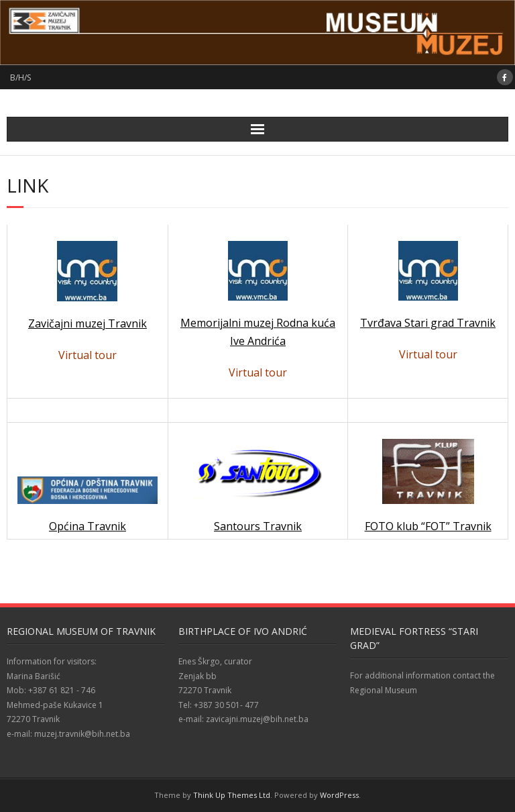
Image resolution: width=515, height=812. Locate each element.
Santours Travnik (258, 490)
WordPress (339, 795)
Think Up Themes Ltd (232, 795)
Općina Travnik (88, 526)
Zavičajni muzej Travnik (88, 323)
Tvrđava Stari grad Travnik (428, 323)
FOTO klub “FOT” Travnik (428, 526)
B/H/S (20, 78)
